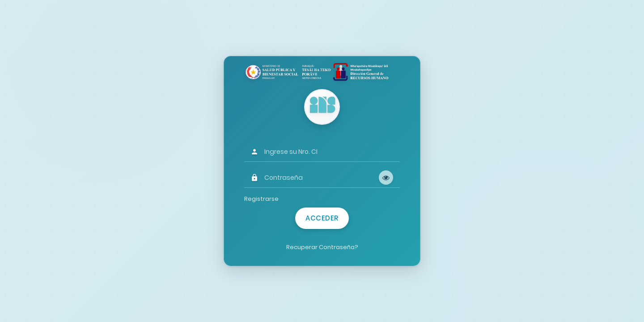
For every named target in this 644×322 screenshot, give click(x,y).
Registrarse (261, 199)
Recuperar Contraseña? (322, 247)
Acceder (322, 218)
